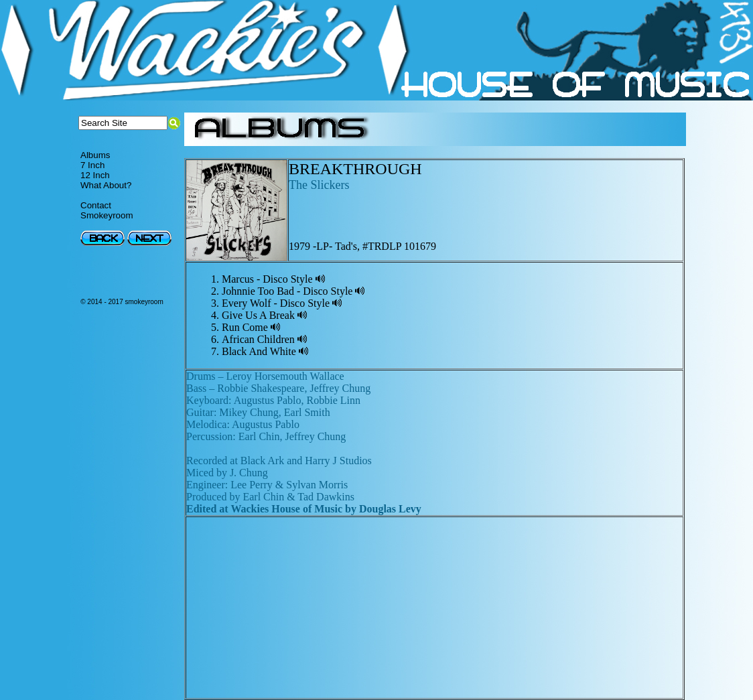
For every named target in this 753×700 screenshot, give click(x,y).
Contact (96, 205)
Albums (95, 155)
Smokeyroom (107, 215)
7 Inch (92, 165)
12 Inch (95, 175)
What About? (106, 185)
